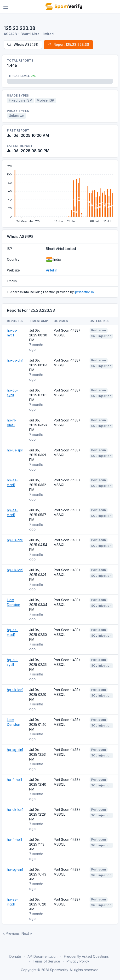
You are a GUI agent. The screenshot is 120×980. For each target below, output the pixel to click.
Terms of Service (46, 961)
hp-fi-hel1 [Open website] (14, 780)
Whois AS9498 (22, 45)
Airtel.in (52, 270)
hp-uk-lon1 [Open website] (15, 570)
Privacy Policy (78, 961)
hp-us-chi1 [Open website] (15, 360)
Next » (27, 933)
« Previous (11, 933)
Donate (15, 956)
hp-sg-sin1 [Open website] (15, 750)
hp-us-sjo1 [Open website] (15, 450)
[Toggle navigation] (6, 7)
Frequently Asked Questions (86, 956)
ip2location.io (84, 292)
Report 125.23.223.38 (68, 45)
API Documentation (43, 956)
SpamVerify (59, 970)
